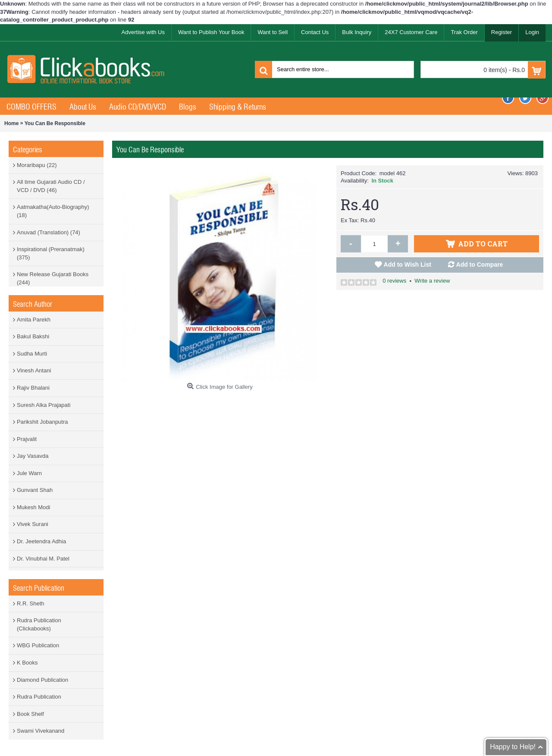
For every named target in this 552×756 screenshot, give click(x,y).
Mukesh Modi (33, 507)
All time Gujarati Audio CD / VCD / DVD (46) (51, 186)
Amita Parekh (34, 320)
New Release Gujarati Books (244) (53, 278)
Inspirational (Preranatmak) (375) (51, 253)
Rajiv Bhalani (33, 388)
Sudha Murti (32, 354)
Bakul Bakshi (33, 336)
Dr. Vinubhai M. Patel (43, 559)
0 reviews (394, 281)
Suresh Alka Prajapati (44, 405)
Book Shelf (30, 714)
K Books (27, 663)
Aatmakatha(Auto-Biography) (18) (53, 211)
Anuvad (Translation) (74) (49, 232)
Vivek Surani (33, 524)
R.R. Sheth (31, 603)
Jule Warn (29, 473)
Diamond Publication (42, 680)
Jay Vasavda (33, 456)
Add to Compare (480, 265)
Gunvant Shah (35, 490)
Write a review (432, 281)
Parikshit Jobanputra (42, 422)
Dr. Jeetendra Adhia (41, 541)
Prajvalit (27, 439)
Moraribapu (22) (37, 165)
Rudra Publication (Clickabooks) (39, 624)
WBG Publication (38, 645)
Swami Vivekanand (41, 731)
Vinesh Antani (34, 370)
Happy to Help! (513, 747)
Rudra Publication (39, 697)
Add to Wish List (408, 265)
